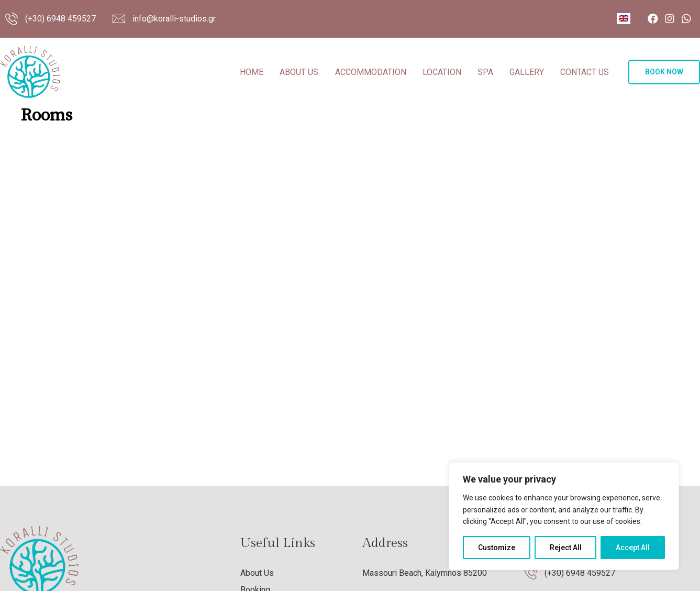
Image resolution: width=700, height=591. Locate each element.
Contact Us (585, 72)
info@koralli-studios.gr (174, 19)
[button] (664, 72)
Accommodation (371, 72)
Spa (485, 72)
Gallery (527, 72)
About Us (299, 72)
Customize (497, 548)
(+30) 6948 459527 (60, 19)
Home (252, 72)
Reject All (566, 548)
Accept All (633, 548)
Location (442, 72)
